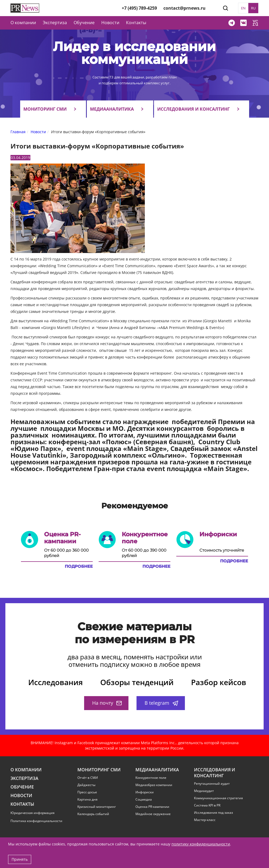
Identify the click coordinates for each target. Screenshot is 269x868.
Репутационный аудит (212, 784)
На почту (107, 703)
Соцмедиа (144, 800)
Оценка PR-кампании (152, 807)
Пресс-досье (87, 792)
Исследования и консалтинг (193, 109)
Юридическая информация (33, 813)
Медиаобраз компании (154, 785)
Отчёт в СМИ (88, 778)
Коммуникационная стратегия (218, 798)
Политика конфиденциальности (36, 821)
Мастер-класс (205, 820)
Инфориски (145, 792)
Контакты (136, 23)
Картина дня (87, 800)
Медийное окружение (153, 814)
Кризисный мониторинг (97, 807)
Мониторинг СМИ (45, 109)
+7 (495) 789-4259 (139, 8)
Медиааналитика (112, 109)
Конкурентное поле (151, 778)
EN (243, 8)
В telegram (161, 703)
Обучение (84, 23)
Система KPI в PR (207, 805)
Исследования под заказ (214, 813)
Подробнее (79, 566)
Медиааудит (204, 791)
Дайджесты (86, 785)
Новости (110, 23)
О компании (23, 23)
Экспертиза (24, 778)
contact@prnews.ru (184, 8)
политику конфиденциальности (201, 844)
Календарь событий (93, 814)
